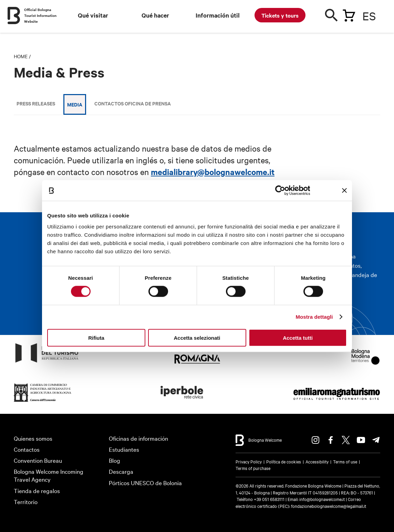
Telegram (376, 440)
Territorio (26, 502)
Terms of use (345, 461)
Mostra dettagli (314, 317)
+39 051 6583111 (270, 499)
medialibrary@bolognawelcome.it (213, 172)
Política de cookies (284, 461)
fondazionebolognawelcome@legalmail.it (329, 506)
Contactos (27, 449)
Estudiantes (124, 449)
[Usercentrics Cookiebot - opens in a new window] (280, 191)
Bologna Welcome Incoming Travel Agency (49, 475)
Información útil (218, 15)
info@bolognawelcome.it (322, 499)
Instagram (315, 440)
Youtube (361, 440)
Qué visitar (93, 15)
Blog (115, 460)
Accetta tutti (298, 337)
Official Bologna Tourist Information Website (40, 15)
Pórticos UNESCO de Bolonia (145, 483)
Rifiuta (96, 337)
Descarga (121, 471)
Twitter (346, 440)
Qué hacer (155, 15)
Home (21, 56)
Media (75, 104)
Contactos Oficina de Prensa (133, 103)
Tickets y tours (280, 15)
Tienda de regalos (37, 490)
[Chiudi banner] (344, 191)
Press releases (36, 103)
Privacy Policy (249, 461)
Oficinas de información (138, 438)
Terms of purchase (253, 468)
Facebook (331, 440)
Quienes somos (33, 438)
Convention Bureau (38, 460)
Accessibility (317, 461)
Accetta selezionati (197, 337)
